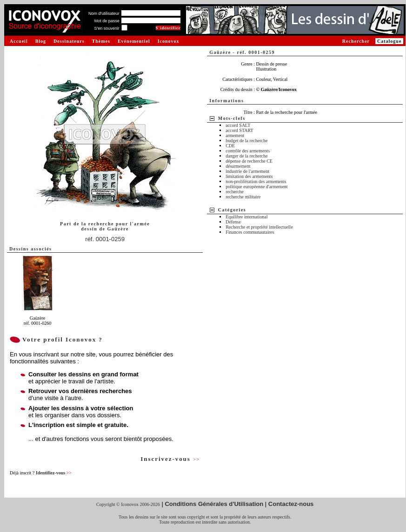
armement (235, 135)
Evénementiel (134, 41)
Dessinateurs (69, 41)
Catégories (232, 210)
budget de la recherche (246, 141)
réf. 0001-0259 (105, 239)
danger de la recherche (246, 156)
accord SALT (238, 125)
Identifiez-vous (54, 473)
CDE (230, 146)
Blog (41, 41)
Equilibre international (246, 217)
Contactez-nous (291, 504)
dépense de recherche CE (249, 161)
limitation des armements (249, 176)
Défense (233, 222)
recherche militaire (243, 197)
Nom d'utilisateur (104, 13)
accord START (239, 130)
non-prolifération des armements (256, 181)
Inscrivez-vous (170, 459)
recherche (235, 192)
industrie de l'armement (247, 171)
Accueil (19, 41)
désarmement (238, 166)
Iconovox (169, 41)
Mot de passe (107, 21)
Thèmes (101, 41)
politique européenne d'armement (256, 187)
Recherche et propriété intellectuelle (259, 227)
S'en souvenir (106, 28)
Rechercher (356, 41)
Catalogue (389, 41)
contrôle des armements (248, 151)
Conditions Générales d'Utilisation (214, 504)
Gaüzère (118, 229)
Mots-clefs (232, 118)
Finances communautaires (250, 232)
